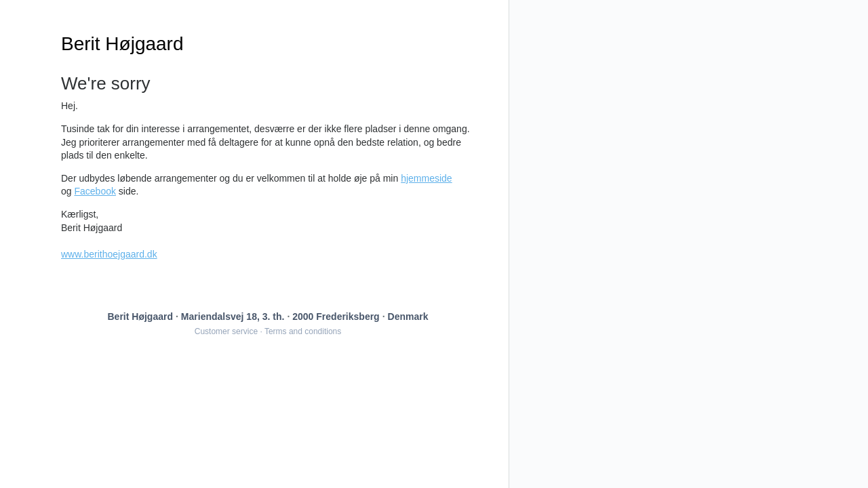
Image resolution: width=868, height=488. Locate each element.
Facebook (95, 191)
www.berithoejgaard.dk (109, 254)
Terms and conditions (303, 331)
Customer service (226, 331)
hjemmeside (426, 178)
